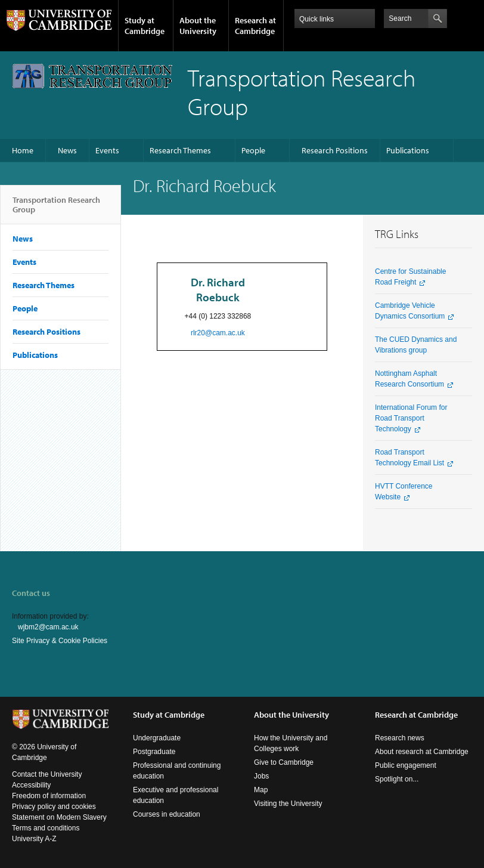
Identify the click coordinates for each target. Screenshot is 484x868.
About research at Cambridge (422, 752)
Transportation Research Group (56, 209)
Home (23, 150)
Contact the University (47, 774)
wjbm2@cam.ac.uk (48, 627)
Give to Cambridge (284, 762)
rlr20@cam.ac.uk (218, 333)
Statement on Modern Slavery (59, 817)
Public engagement (406, 765)
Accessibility (31, 785)
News (67, 150)
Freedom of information (49, 796)
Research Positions (335, 150)
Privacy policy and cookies (54, 807)
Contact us (31, 593)
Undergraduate (157, 738)
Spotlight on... (397, 779)
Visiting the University (288, 804)
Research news (400, 738)
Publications (408, 150)
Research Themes (180, 150)
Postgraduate (154, 752)
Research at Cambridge (255, 26)
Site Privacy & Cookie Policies (60, 641)
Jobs (261, 776)
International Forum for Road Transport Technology (411, 418)
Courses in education (167, 814)
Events (107, 150)
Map (261, 790)
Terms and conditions (46, 828)
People (253, 150)
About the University (198, 26)
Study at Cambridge (145, 26)
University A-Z (34, 839)
